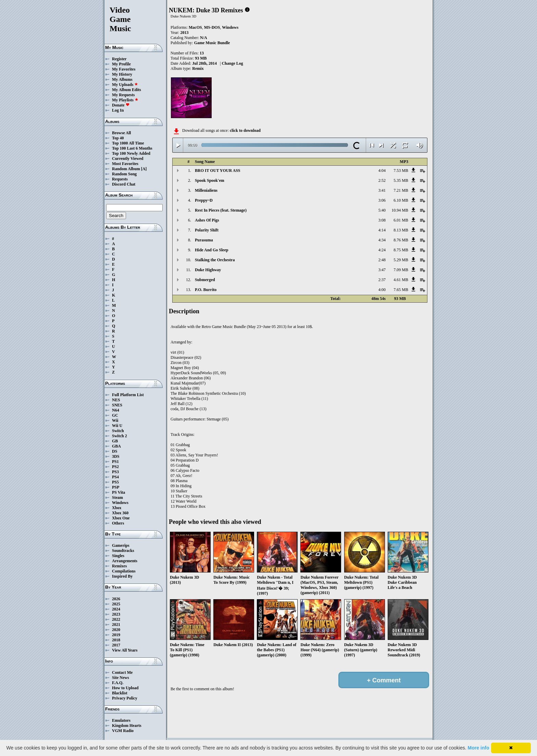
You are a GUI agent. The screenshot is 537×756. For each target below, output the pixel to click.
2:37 (382, 280)
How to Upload (125, 688)
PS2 (115, 467)
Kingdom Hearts (127, 726)
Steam (117, 497)
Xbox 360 (120, 513)
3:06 (382, 200)
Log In (118, 110)
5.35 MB (401, 180)
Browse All (121, 133)
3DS (116, 456)
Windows (120, 503)
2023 (116, 614)
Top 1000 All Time (128, 143)
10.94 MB (400, 210)
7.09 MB (401, 270)
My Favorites (124, 69)
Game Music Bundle (212, 43)
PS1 (115, 462)
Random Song (124, 174)
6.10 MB (401, 200)
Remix (198, 68)
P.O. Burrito (206, 290)
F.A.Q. (118, 683)
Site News (121, 678)
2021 (116, 625)
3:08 (382, 220)
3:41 (382, 190)
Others (118, 523)
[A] (144, 169)
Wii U (117, 426)
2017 (116, 645)
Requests (120, 179)
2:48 (382, 260)
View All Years (125, 650)
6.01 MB (401, 220)
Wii (115, 420)
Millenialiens (206, 190)
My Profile (121, 64)
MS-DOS (212, 27)
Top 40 (118, 138)
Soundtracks (123, 551)
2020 (116, 630)
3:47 (382, 270)
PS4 (115, 477)
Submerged (205, 280)
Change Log (232, 63)
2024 (116, 609)
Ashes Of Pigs (207, 220)
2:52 (382, 180)
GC (115, 415)
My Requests (123, 95)
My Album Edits (127, 90)
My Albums (122, 79)
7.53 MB (401, 171)
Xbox (117, 508)
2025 (116, 604)
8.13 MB (401, 230)
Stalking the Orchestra (215, 260)
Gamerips (121, 545)
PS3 (115, 472)
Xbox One (121, 518)
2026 (116, 599)
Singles (118, 556)
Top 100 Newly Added (131, 153)
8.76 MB (401, 240)
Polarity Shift (207, 230)
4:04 (382, 171)
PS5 (115, 482)
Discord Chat (124, 184)
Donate (121, 105)
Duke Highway (208, 270)
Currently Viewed (128, 159)
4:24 (382, 250)
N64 (116, 410)
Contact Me (122, 672)
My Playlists (125, 100)
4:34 (382, 240)
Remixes (119, 566)
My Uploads (125, 85)
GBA (116, 446)
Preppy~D (204, 200)
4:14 (382, 230)
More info (479, 748)
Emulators (121, 720)
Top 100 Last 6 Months (132, 148)
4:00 (382, 290)
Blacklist (120, 693)
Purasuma (204, 240)
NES (116, 400)
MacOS (195, 27)
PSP (116, 487)
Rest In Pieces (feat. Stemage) (221, 210)
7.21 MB (401, 190)
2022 (116, 619)
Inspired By (122, 576)
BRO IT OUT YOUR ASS (218, 171)
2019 (116, 635)
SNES (117, 405)
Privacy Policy (125, 698)
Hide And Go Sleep (212, 250)
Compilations (124, 571)
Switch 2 (120, 436)
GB (115, 441)
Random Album (126, 169)
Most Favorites (125, 164)
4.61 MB (401, 280)
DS (115, 451)
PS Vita (118, 492)
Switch (118, 431)
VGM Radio (123, 731)
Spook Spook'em (210, 180)
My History (122, 74)
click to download (245, 130)
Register (119, 59)
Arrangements (125, 561)
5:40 (382, 210)
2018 (116, 640)
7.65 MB (401, 290)
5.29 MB (401, 260)
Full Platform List (128, 395)
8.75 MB (401, 250)
